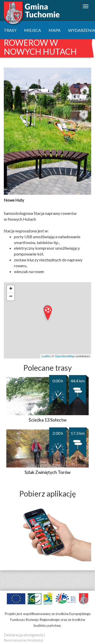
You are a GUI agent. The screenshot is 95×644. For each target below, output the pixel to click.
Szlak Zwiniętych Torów (48, 472)
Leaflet (46, 356)
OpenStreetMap (65, 356)
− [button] (11, 297)
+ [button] (11, 289)
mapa (55, 30)
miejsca (33, 30)
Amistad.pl (35, 640)
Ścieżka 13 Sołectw (48, 420)
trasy (10, 30)
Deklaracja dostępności (24, 635)
